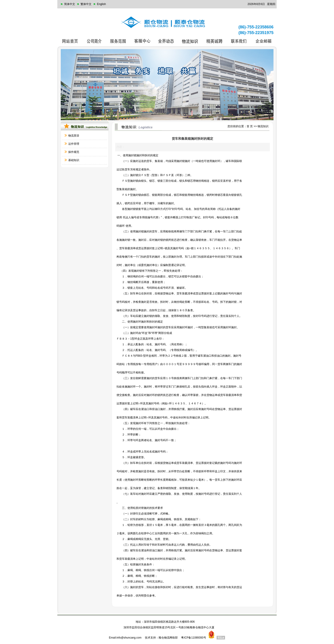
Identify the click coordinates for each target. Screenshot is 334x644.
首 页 (250, 126)
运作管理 (74, 144)
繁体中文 (86, 4)
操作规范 (74, 152)
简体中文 (70, 4)
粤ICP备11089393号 (194, 638)
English (101, 4)
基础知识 (74, 160)
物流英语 (74, 136)
